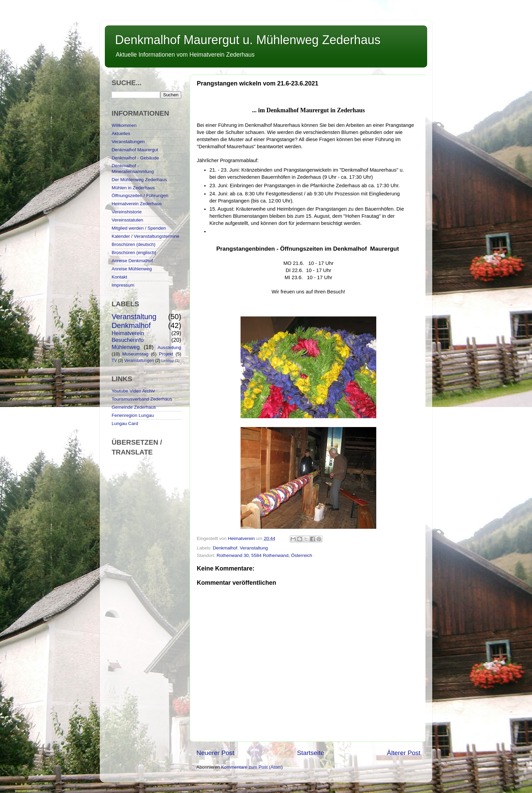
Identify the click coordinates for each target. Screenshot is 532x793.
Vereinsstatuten (127, 220)
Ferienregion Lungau (133, 415)
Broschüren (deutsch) (134, 244)
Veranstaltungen (128, 142)
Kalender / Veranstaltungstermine (146, 236)
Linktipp (167, 361)
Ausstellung (169, 347)
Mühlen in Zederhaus (133, 188)
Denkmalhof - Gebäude (135, 158)
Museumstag (135, 354)
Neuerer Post (215, 753)
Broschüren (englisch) (134, 253)
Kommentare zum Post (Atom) (252, 767)
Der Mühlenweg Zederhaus (139, 180)
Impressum (123, 285)
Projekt (166, 354)
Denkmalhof (225, 548)
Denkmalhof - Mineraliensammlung (133, 168)
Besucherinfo (128, 340)
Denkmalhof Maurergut (135, 150)
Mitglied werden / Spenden (139, 228)
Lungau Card (125, 423)
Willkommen (124, 125)
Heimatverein (128, 333)
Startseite (310, 753)
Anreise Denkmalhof (132, 261)
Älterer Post (404, 753)
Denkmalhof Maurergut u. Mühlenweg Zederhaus (248, 40)
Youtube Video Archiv (133, 391)
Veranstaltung (254, 548)
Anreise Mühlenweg (132, 269)
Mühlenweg (126, 347)
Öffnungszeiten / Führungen (140, 196)
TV (114, 361)
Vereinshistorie (127, 212)
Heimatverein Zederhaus (137, 204)
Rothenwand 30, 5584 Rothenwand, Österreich (264, 555)
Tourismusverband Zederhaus (142, 399)
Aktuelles (121, 133)
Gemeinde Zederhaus (134, 407)
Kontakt (119, 277)
